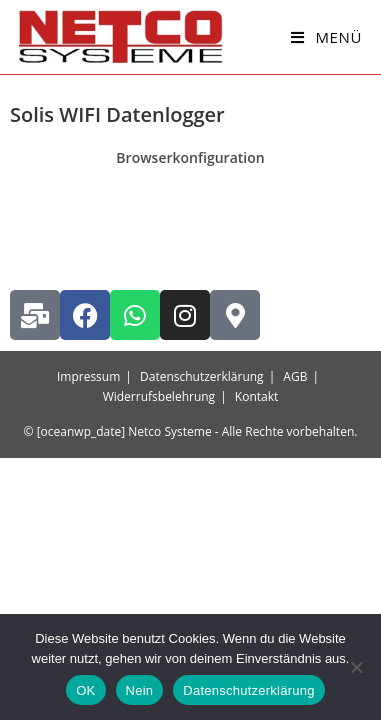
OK (85, 690)
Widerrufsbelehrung (159, 396)
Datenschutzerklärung (202, 376)
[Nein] (356, 667)
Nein (140, 690)
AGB (295, 376)
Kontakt (256, 396)
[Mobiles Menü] (326, 37)
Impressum (88, 376)
